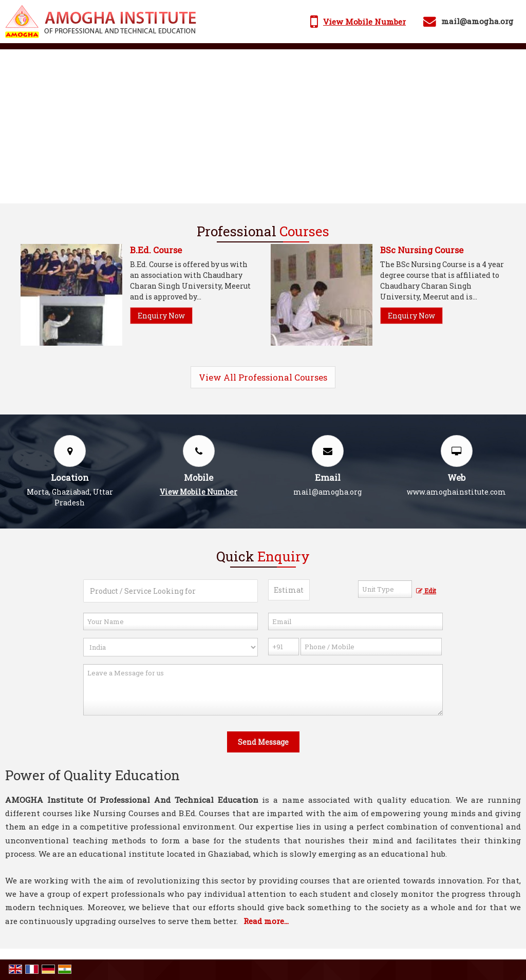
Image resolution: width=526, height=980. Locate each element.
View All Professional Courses (263, 377)
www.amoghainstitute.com (456, 492)
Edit (426, 591)
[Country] (171, 647)
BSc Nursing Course (422, 250)
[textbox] (385, 589)
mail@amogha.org (477, 21)
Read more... (266, 921)
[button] (364, 22)
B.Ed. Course (156, 250)
